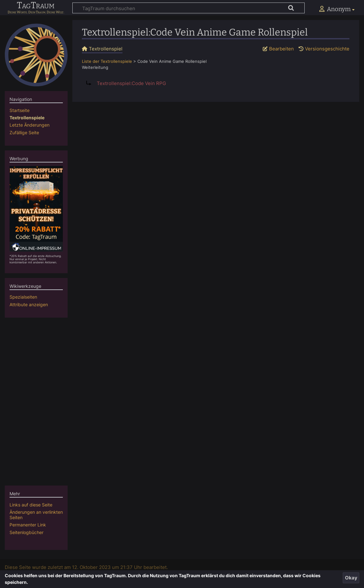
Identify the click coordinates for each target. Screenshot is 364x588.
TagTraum (36, 6)
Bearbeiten (281, 49)
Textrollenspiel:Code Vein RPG (131, 83)
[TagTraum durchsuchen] (189, 8)
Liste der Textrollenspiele (107, 61)
